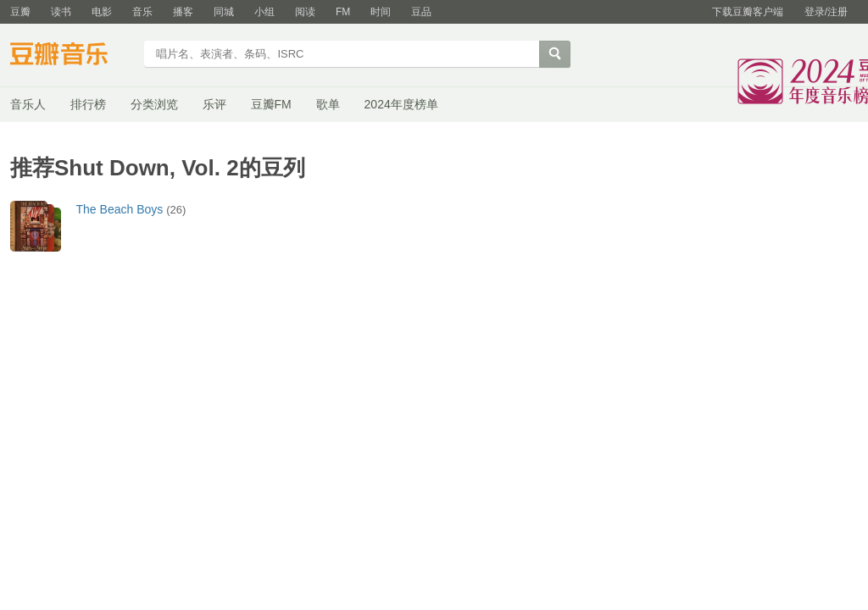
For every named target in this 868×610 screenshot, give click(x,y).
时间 (381, 12)
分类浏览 (154, 104)
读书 (61, 12)
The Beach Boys (120, 209)
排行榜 (88, 104)
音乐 (142, 12)
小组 (264, 12)
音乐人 (28, 104)
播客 (183, 12)
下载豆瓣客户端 (748, 12)
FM (343, 12)
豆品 (421, 12)
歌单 (328, 104)
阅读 (305, 12)
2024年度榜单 (401, 104)
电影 (102, 12)
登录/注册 (826, 12)
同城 (224, 12)
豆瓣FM (271, 104)
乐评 (214, 104)
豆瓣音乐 (72, 56)
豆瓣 (20, 12)
